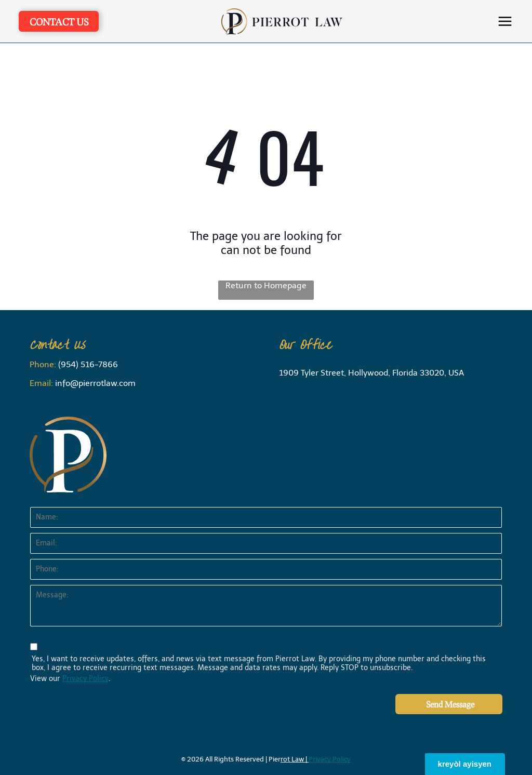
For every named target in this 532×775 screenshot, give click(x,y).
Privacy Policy (85, 679)
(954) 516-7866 (88, 364)
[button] (505, 21)
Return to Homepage (266, 285)
